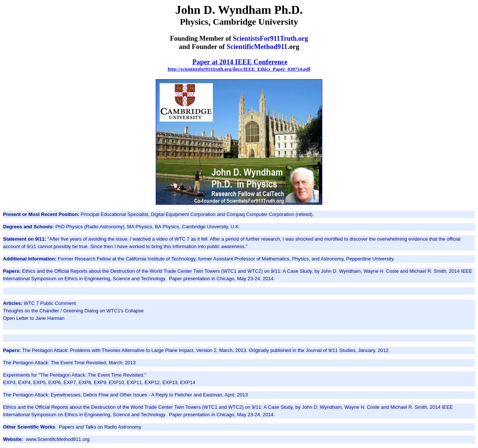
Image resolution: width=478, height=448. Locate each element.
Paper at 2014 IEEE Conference (240, 62)
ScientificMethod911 (257, 47)
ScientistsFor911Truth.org (271, 38)
